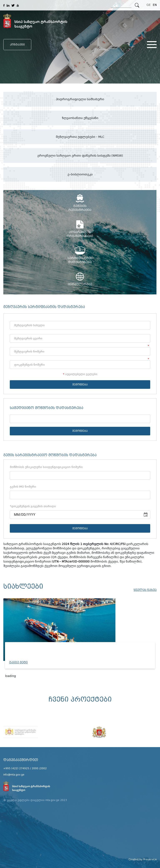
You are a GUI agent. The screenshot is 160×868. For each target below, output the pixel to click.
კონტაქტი (17, 45)
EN (155, 5)
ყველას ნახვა (145, 590)
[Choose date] (146, 515)
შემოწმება (80, 385)
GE (149, 5)
